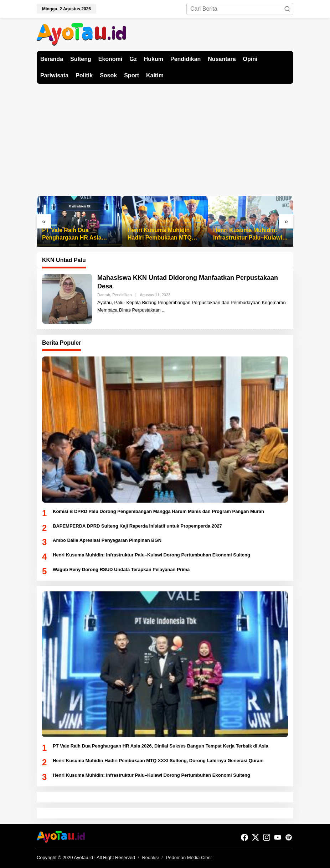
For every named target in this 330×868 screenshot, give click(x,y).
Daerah (104, 295)
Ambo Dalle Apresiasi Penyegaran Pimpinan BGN (107, 540)
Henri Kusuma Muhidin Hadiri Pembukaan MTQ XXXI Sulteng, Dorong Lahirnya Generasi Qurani (163, 234)
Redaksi (150, 857)
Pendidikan (122, 295)
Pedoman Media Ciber (189, 857)
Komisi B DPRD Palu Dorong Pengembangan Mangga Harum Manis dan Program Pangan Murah (158, 511)
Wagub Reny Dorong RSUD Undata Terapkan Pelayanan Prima (121, 569)
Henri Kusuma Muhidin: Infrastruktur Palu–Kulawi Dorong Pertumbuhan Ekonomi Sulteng (248, 234)
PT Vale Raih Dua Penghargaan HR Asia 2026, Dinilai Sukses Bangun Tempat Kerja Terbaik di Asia (72, 234)
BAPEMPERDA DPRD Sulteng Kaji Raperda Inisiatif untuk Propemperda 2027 (137, 526)
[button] (287, 9)
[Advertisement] (165, 137)
